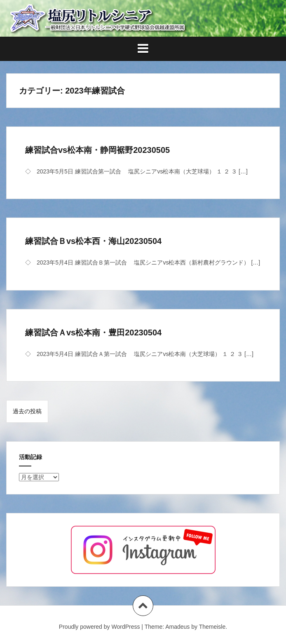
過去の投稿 (27, 411)
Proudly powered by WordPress (100, 627)
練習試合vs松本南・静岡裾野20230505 (97, 150)
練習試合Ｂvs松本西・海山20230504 (93, 241)
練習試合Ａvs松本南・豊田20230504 (93, 333)
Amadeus (177, 627)
